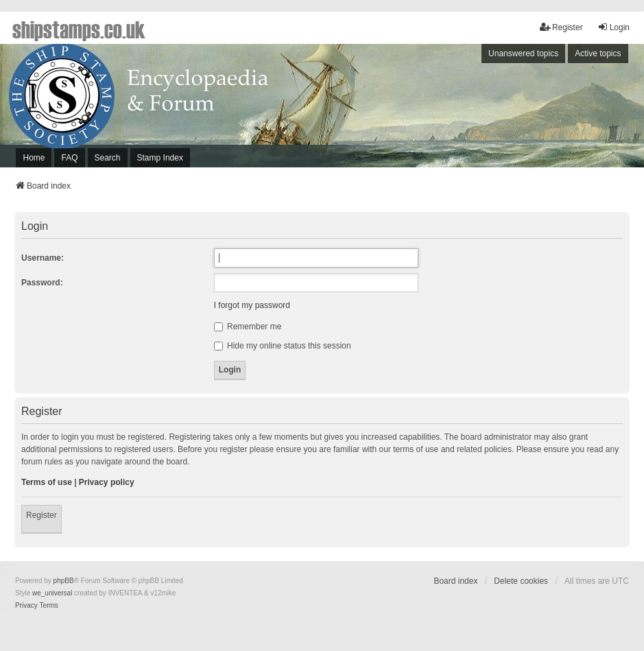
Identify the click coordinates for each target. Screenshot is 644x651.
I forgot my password (252, 305)
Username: (43, 258)
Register (41, 515)
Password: (42, 283)
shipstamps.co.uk (79, 29)
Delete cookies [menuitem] (521, 581)
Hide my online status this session (283, 346)
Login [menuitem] (613, 27)
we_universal (52, 593)
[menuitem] (26, 606)
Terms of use (47, 482)
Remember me (248, 327)
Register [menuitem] (561, 27)
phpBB (64, 581)
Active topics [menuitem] (598, 54)
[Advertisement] (464, 109)
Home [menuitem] (34, 158)
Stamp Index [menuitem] (160, 158)
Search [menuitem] (108, 158)
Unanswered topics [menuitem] (523, 54)
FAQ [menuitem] (69, 158)
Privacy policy (107, 482)
